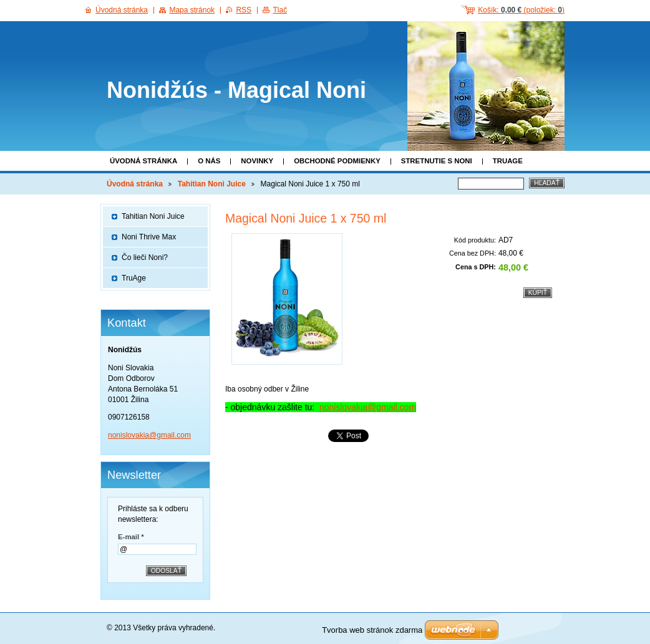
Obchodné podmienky (337, 161)
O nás (209, 161)
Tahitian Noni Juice (212, 184)
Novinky (257, 161)
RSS (244, 10)
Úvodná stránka (143, 161)
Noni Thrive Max (149, 237)
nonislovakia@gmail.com (368, 407)
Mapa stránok (192, 10)
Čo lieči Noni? (145, 257)
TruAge (508, 161)
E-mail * (131, 537)
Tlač (280, 10)
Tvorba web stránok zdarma (372, 630)
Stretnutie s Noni (437, 161)
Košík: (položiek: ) (521, 10)
